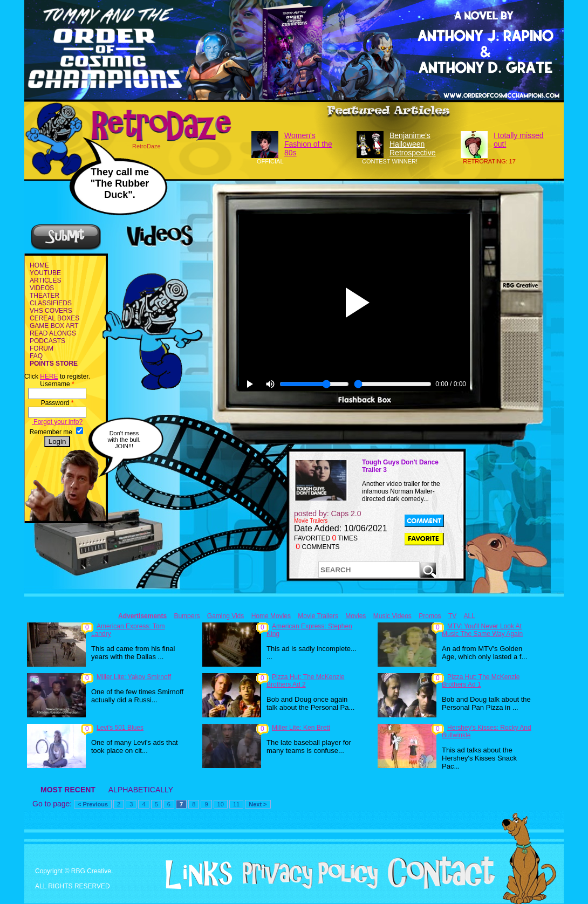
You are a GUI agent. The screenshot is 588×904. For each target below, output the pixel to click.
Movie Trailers (318, 616)
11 (236, 804)
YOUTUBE (45, 273)
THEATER (45, 296)
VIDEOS (42, 288)
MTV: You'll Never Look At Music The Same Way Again (482, 630)
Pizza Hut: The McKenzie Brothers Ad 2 (306, 681)
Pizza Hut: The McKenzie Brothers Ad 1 (481, 681)
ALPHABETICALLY (141, 790)
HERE (49, 376)
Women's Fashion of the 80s (308, 144)
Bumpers (187, 616)
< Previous (93, 804)
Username (57, 384)
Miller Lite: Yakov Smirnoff (134, 677)
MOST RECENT (68, 790)
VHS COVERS (51, 311)
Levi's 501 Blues (120, 728)
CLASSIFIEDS (51, 303)
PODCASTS (47, 341)
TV (452, 616)
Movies (355, 616)
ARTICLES (45, 280)
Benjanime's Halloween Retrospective (413, 144)
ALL (470, 616)
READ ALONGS (53, 333)
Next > (258, 804)
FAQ (36, 356)
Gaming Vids (225, 616)
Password (57, 403)
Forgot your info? (57, 422)
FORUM (42, 348)
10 (221, 804)
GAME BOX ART (54, 326)
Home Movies (271, 616)
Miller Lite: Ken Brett (301, 728)
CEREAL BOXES (54, 318)
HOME (39, 265)
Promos (430, 616)
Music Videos (392, 616)
